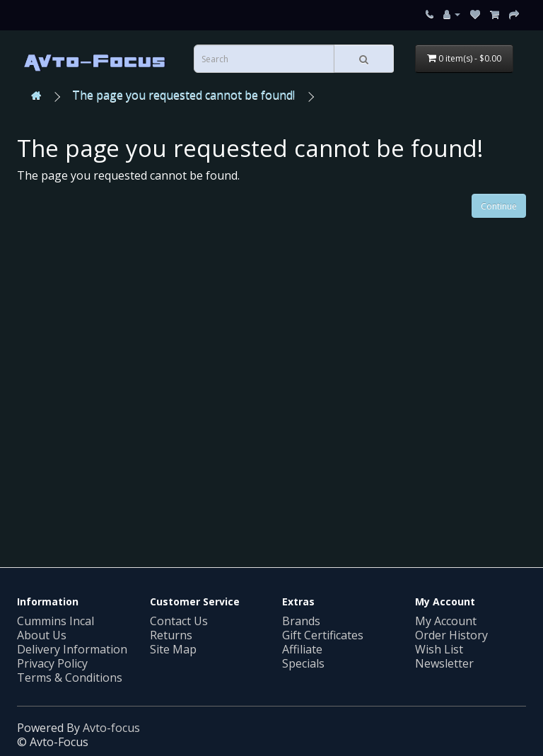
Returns (171, 635)
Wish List (439, 649)
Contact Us (179, 621)
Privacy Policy (52, 663)
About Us (42, 635)
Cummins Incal (56, 621)
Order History (451, 635)
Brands (301, 621)
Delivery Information (72, 649)
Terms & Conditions (70, 678)
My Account (446, 621)
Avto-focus (111, 728)
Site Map (173, 649)
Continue (499, 206)
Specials (303, 663)
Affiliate (302, 649)
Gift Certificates (323, 635)
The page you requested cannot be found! (183, 95)
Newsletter (444, 663)
